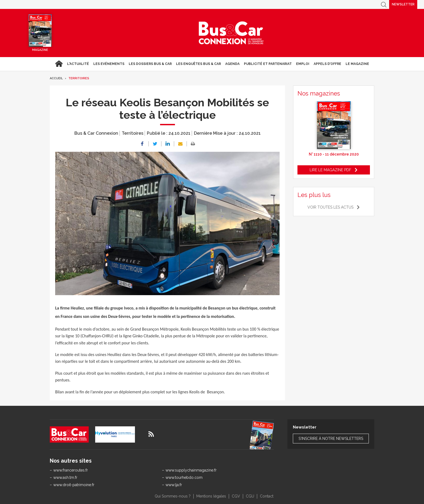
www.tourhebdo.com (184, 477)
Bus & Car (231, 33)
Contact (267, 496)
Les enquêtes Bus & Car (198, 64)
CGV (236, 496)
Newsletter (403, 4)
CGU (250, 496)
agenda (232, 64)
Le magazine (357, 64)
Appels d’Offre (327, 64)
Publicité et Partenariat (268, 64)
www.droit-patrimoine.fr (74, 485)
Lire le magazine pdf (330, 170)
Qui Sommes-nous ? (173, 496)
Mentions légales (211, 496)
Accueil (59, 64)
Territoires (79, 78)
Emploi (303, 64)
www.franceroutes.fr (71, 470)
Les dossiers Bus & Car (150, 64)
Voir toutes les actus (330, 207)
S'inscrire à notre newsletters (331, 439)
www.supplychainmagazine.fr (191, 470)
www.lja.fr (174, 485)
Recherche (384, 4)
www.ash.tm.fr (65, 477)
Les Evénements (109, 64)
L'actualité (78, 64)
